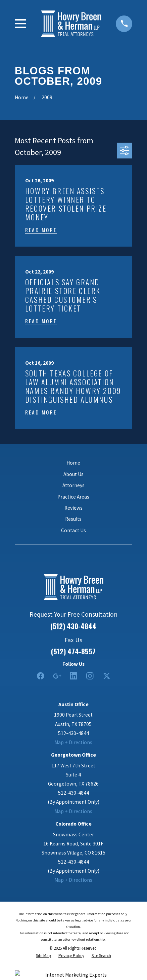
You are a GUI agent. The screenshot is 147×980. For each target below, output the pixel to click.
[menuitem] (43, 956)
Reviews (73, 508)
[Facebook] (41, 676)
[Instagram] (90, 676)
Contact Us (73, 530)
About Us (73, 474)
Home (73, 463)
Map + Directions (73, 742)
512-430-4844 (73, 733)
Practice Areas (73, 497)
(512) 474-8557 (73, 651)
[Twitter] (107, 676)
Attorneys (73, 485)
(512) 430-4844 (73, 626)
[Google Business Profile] (57, 676)
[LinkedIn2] (73, 676)
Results (73, 519)
